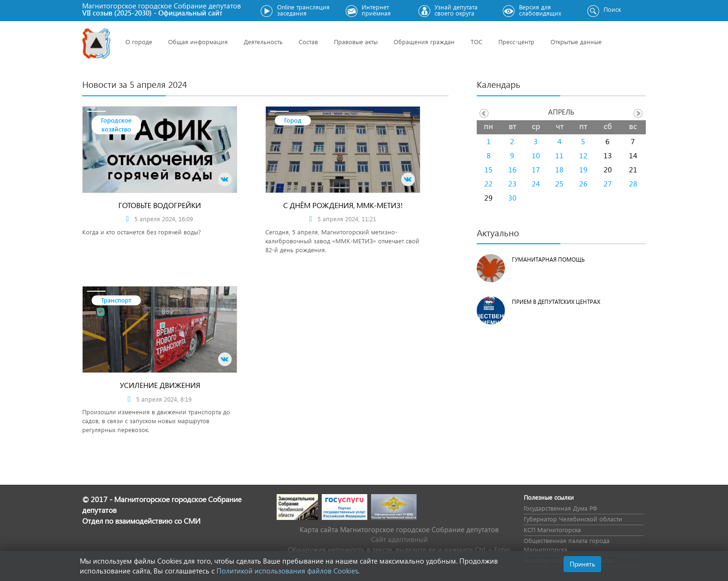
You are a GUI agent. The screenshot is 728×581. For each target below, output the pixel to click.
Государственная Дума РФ (560, 508)
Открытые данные (576, 42)
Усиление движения (160, 385)
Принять (582, 564)
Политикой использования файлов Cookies (287, 571)
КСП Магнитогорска (552, 530)
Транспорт (116, 300)
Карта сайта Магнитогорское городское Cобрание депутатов (399, 529)
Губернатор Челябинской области (573, 519)
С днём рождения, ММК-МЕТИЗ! (343, 205)
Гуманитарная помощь (548, 260)
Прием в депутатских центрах (556, 302)
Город (293, 120)
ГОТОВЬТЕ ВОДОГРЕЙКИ (160, 205)
